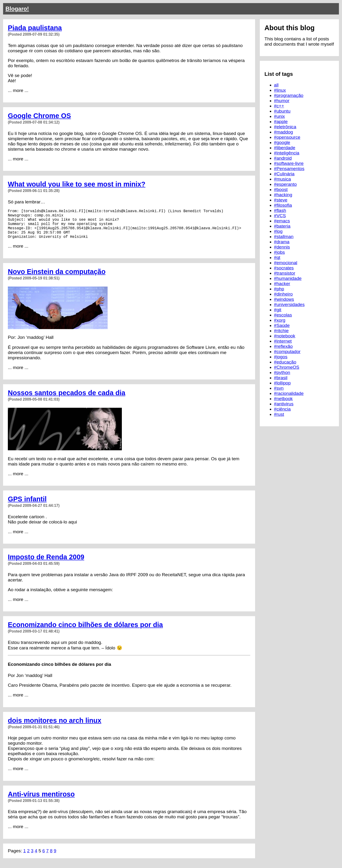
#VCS (280, 216)
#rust (279, 414)
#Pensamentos (289, 169)
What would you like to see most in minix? (77, 184)
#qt (277, 257)
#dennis (282, 247)
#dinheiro (283, 294)
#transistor (285, 273)
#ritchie (281, 331)
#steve (281, 200)
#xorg (280, 320)
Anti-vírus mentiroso (41, 801)
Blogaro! (17, 9)
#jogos (281, 357)
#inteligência (287, 153)
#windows (284, 299)
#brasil (281, 378)
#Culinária (284, 174)
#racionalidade (289, 393)
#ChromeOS (287, 367)
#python (282, 372)
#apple (281, 122)
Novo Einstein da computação (57, 278)
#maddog (284, 132)
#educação (285, 362)
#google (282, 142)
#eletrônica (285, 127)
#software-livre (289, 163)
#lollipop (282, 383)
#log (278, 231)
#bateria (282, 226)
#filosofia (283, 205)
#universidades (289, 305)
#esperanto (285, 184)
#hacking (283, 195)
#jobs (280, 252)
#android (283, 158)
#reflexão (283, 346)
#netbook (283, 399)
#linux (280, 90)
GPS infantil (27, 506)
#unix (280, 116)
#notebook (285, 336)
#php (279, 289)
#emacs (282, 221)
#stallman (284, 237)
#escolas (283, 315)
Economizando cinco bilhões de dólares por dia (85, 631)
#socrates (284, 268)
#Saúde (282, 325)
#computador (287, 352)
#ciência (282, 409)
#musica (283, 179)
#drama (282, 242)
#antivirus (284, 404)
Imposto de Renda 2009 (46, 564)
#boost (281, 189)
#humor (282, 101)
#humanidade (288, 278)
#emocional (286, 263)
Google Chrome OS (39, 116)
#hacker (282, 284)
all (276, 85)
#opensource (287, 137)
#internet (283, 341)
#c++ (279, 106)
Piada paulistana (35, 28)
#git (278, 310)
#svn (279, 388)
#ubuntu (282, 111)
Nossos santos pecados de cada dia (67, 399)
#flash (280, 210)
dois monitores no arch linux (55, 727)
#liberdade (285, 148)
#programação (289, 95)
